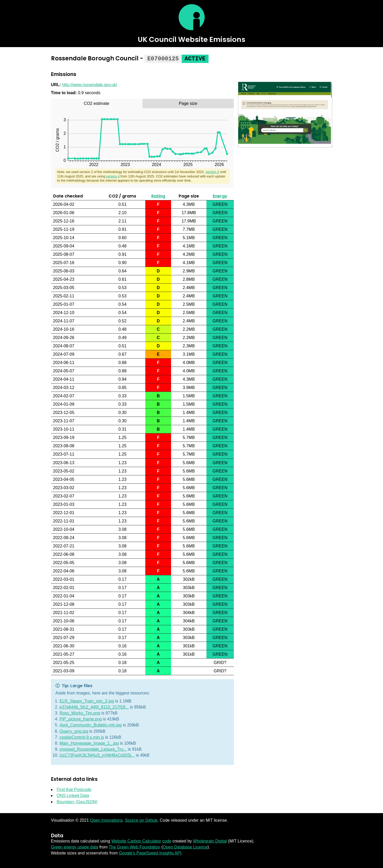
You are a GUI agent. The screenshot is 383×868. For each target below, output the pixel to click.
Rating (158, 196)
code (167, 841)
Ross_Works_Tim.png (80, 713)
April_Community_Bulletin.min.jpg (91, 725)
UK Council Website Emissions (191, 39)
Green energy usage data (75, 847)
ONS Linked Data (73, 795)
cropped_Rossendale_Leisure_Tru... (93, 749)
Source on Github (141, 820)
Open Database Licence (185, 847)
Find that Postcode (74, 789)
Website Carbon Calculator (136, 841)
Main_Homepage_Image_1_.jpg (89, 743)
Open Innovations (106, 820)
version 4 (113, 176)
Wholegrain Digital (210, 841)
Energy (220, 196)
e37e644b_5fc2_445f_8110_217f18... (94, 707)
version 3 (212, 171)
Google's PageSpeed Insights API (150, 853)
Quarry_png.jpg (74, 731)
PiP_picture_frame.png (81, 719)
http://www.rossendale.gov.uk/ (89, 84)
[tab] (97, 103)
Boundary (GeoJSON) (77, 801)
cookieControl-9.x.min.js (82, 737)
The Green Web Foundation (135, 847)
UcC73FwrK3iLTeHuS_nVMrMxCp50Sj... (97, 755)
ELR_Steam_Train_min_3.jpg (87, 701)
